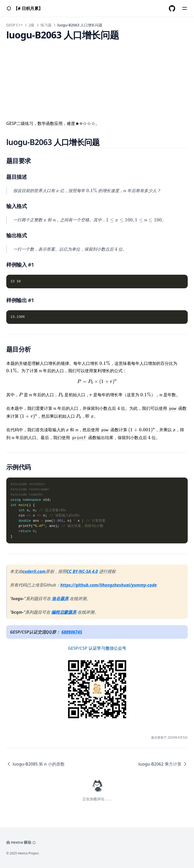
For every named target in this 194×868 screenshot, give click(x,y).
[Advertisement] (97, 77)
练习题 (46, 25)
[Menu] (185, 8)
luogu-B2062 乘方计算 (163, 764)
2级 (31, 25)
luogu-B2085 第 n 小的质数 (35, 764)
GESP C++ (15, 25)
